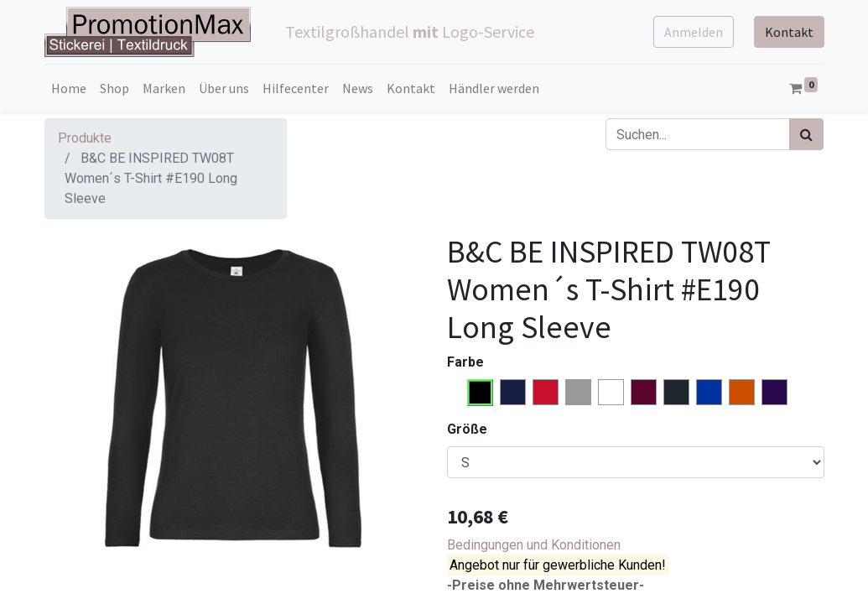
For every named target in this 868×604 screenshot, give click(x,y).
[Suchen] (806, 134)
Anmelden (694, 32)
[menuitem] (69, 88)
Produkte (85, 138)
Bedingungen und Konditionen (534, 545)
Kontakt (789, 32)
